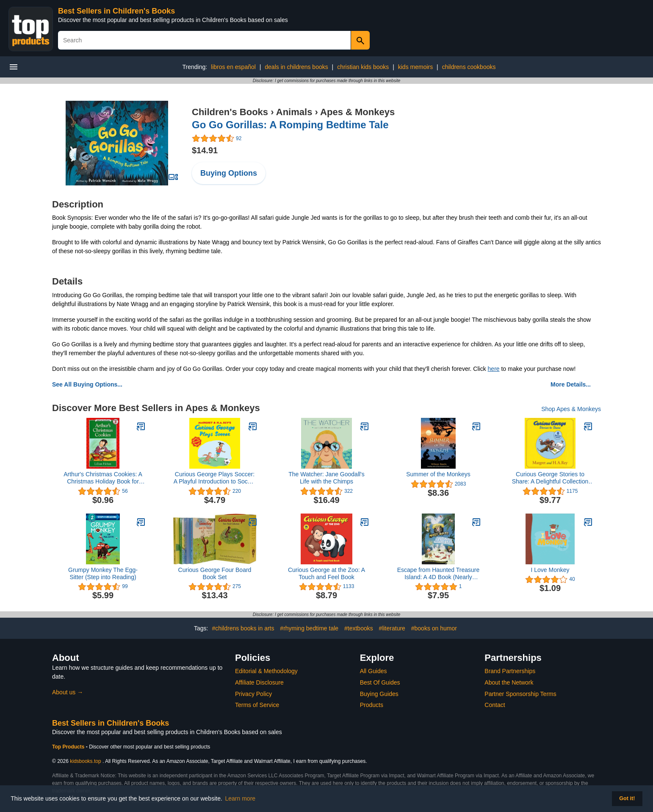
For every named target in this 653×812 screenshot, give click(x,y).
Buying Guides (379, 694)
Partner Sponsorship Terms (520, 694)
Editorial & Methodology (266, 671)
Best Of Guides (380, 682)
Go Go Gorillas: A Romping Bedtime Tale (290, 125)
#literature (392, 628)
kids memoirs (415, 67)
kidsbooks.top (85, 761)
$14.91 (205, 150)
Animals (294, 112)
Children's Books (230, 112)
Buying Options (229, 173)
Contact (495, 705)
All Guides (374, 671)
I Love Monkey (550, 570)
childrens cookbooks (469, 67)
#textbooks (359, 628)
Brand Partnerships (510, 671)
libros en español (233, 67)
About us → (68, 692)
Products (372, 705)
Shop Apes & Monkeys (571, 409)
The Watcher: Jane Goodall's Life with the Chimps (326, 478)
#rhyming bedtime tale (309, 628)
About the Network (509, 682)
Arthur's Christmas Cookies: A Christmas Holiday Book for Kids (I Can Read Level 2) (103, 478)
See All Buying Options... (87, 384)
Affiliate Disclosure (259, 682)
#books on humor (434, 628)
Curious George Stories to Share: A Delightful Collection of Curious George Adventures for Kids (550, 478)
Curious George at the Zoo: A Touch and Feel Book (326, 573)
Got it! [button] (627, 798)
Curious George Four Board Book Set (215, 573)
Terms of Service (257, 705)
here (494, 369)
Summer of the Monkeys (438, 474)
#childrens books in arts (243, 628)
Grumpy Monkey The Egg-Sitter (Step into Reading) (103, 573)
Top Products (69, 747)
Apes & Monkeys (357, 112)
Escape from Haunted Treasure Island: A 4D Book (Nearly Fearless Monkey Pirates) (439, 574)
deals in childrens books (296, 67)
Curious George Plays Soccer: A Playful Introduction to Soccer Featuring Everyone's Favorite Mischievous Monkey (215, 478)
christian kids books (363, 67)
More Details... (571, 384)
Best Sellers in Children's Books (116, 11)
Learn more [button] (241, 798)
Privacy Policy (253, 694)
